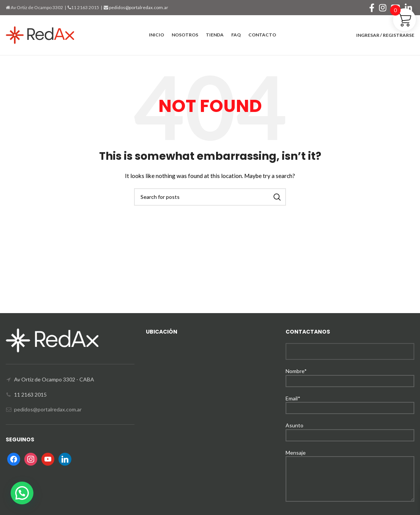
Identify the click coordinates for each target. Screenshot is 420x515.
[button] (22, 493)
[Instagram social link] (383, 8)
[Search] (210, 197)
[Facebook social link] (372, 8)
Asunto (350, 430)
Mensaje (350, 465)
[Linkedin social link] (408, 8)
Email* (350, 403)
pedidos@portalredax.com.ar (138, 7)
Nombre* (350, 376)
